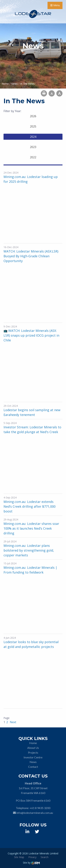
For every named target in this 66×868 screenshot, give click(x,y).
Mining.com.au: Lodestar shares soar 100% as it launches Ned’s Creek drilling (31, 528)
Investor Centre (33, 757)
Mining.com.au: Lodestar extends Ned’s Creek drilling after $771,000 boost (29, 506)
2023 (33, 147)
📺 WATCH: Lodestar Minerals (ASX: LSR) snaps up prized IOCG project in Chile (31, 335)
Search (45, 857)
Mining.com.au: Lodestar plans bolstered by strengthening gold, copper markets (29, 550)
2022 (33, 157)
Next (13, 722)
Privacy (32, 857)
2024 (33, 137)
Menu (55, 5)
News (33, 762)
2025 (33, 126)
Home (33, 743)
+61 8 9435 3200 (40, 808)
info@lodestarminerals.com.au (35, 813)
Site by (31, 863)
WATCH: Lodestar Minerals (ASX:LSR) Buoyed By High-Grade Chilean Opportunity (31, 256)
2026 (33, 116)
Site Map (19, 857)
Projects (33, 752)
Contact (33, 767)
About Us (33, 748)
